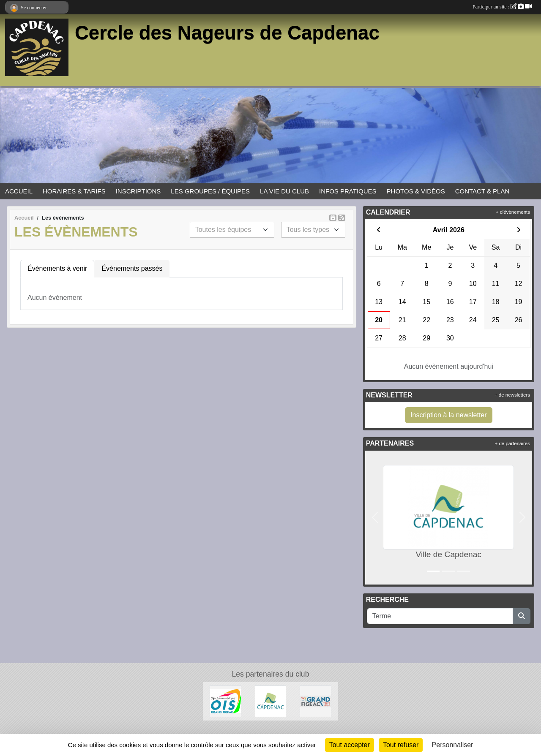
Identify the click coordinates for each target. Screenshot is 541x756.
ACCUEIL (19, 191)
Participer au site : (502, 7)
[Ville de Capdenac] (271, 701)
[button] (375, 518)
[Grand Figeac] (316, 701)
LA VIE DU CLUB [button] (284, 191)
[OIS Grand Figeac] (225, 701)
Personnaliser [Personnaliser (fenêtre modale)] (453, 745)
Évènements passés (132, 268)
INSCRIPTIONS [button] (138, 191)
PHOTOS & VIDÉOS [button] (416, 191)
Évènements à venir (57, 268)
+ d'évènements (513, 212)
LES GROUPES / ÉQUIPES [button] (210, 191)
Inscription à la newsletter (449, 415)
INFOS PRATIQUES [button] (348, 191)
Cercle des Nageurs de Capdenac (227, 33)
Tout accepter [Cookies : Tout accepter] (350, 745)
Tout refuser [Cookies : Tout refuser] (401, 745)
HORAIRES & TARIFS (74, 191)
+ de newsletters (512, 395)
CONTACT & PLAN (482, 191)
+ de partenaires (512, 443)
